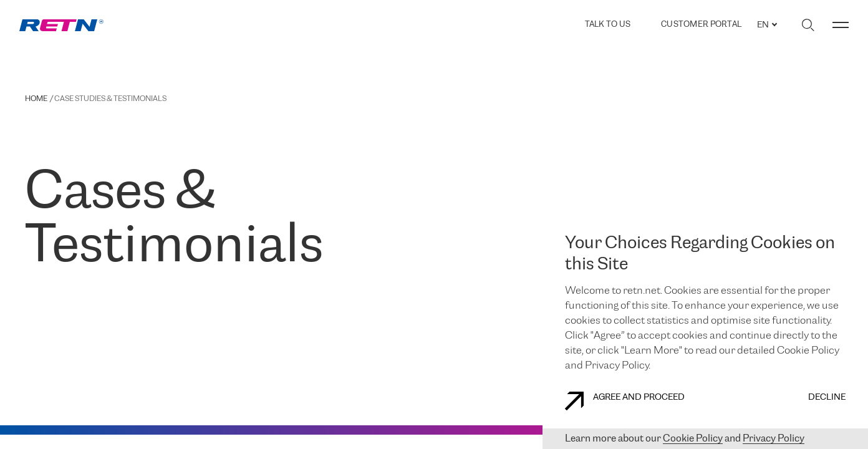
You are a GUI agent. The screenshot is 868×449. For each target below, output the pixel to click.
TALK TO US (608, 25)
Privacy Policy (774, 439)
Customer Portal (701, 25)
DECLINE (827, 398)
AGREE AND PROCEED (625, 401)
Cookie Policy (693, 439)
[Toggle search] (808, 25)
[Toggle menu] (841, 25)
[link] (61, 25)
